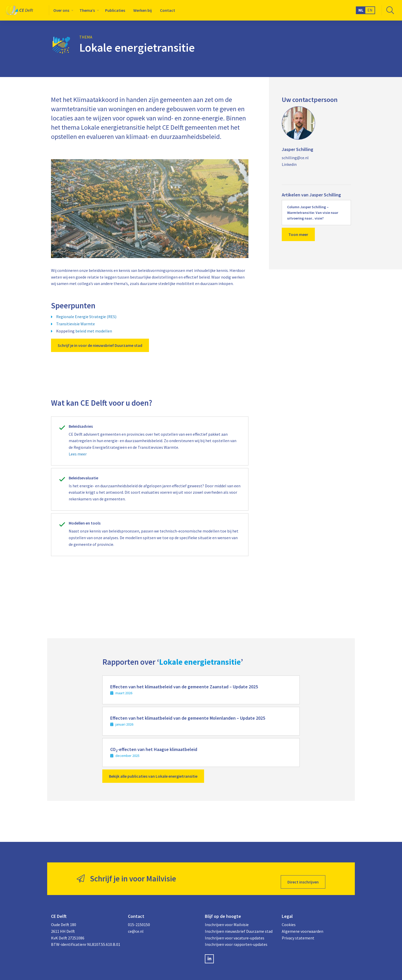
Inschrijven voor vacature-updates (235, 931)
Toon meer (298, 234)
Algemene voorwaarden (303, 925)
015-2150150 (139, 918)
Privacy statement (298, 931)
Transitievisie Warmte (76, 324)
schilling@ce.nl (295, 158)
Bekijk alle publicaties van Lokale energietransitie (153, 776)
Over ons (61, 10)
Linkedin (289, 164)
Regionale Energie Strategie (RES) (86, 317)
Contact (168, 10)
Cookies (289, 918)
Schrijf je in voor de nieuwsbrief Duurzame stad (100, 345)
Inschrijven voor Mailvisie (227, 918)
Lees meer (78, 454)
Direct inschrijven (303, 876)
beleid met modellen (94, 331)
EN (370, 10)
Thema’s (87, 10)
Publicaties (115, 10)
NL (361, 10)
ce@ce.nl (136, 925)
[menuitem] (62, 10)
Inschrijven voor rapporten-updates (236, 938)
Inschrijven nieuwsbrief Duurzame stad (239, 925)
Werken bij (143, 10)
